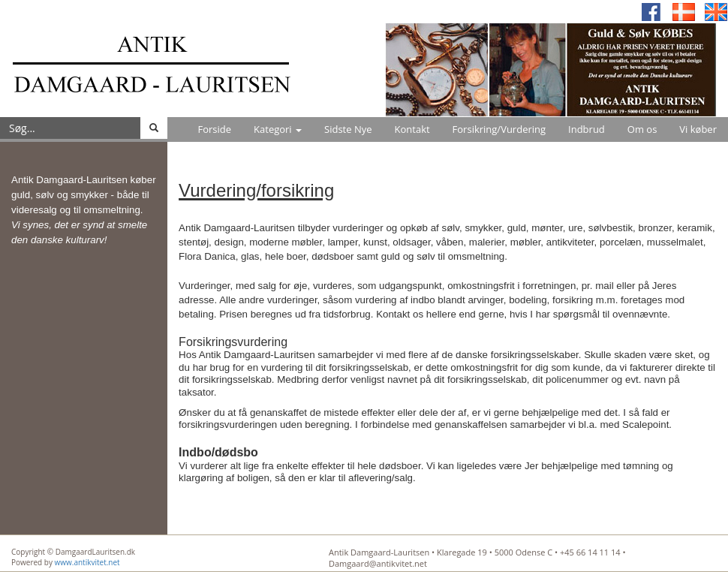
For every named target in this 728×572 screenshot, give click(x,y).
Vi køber (698, 129)
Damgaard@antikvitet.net (378, 563)
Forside (214, 129)
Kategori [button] (278, 129)
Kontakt (412, 129)
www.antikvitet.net (87, 562)
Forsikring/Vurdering (499, 129)
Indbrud (587, 129)
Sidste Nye (348, 129)
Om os (642, 129)
